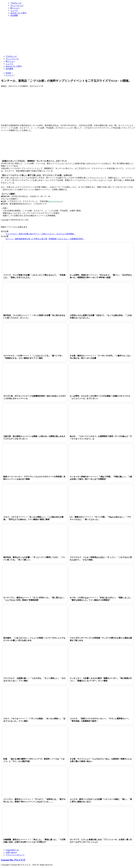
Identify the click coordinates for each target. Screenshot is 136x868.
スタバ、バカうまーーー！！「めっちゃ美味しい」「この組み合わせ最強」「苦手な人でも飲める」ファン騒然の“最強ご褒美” (33, 518)
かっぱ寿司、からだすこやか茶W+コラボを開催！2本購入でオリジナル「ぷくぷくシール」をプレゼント (100, 397)
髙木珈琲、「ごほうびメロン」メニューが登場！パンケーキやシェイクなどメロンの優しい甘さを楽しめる (34, 639)
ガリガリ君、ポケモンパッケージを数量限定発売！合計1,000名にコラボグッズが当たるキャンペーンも (35, 397)
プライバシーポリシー (15, 855)
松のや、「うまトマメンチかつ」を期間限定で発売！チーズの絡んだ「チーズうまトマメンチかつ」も (101, 438)
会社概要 (14, 15)
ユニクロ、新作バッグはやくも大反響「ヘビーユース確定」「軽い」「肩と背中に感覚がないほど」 (101, 800)
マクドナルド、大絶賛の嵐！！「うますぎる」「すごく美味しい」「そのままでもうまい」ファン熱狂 (34, 679)
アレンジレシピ (17, 5)
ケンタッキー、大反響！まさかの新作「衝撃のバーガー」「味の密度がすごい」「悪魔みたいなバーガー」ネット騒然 (101, 679)
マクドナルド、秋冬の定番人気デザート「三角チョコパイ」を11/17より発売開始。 (41, 234)
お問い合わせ (11, 852)
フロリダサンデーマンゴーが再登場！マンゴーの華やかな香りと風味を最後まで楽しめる (101, 639)
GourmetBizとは (12, 850)
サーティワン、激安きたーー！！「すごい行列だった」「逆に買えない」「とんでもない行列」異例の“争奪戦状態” (34, 599)
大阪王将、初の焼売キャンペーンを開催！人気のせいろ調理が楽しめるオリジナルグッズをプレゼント (34, 438)
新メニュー (15, 8)
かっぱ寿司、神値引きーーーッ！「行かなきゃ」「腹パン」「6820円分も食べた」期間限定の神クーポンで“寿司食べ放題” (101, 276)
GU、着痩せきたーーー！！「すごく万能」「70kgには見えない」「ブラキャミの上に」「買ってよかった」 (100, 518)
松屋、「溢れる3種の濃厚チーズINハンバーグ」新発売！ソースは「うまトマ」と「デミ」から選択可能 (34, 760)
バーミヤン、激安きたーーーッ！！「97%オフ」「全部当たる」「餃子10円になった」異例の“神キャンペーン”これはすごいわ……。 (34, 800)
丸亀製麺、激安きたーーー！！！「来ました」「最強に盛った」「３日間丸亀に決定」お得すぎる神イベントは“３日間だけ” (34, 841)
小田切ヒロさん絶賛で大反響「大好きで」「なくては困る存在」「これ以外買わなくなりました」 (101, 317)
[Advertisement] (44, 48)
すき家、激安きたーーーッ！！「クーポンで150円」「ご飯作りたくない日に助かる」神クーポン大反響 (100, 357)
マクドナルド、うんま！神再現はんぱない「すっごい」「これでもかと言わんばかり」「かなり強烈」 (101, 559)
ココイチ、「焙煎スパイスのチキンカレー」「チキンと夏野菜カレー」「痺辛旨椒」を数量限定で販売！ (100, 720)
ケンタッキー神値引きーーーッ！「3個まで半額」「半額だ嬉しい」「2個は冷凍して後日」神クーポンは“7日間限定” (101, 478)
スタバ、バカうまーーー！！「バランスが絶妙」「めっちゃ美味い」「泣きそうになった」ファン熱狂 (34, 720)
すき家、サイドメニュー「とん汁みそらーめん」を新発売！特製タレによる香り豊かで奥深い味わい (101, 760)
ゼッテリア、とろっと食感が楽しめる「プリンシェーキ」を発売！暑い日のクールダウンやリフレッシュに (101, 841)
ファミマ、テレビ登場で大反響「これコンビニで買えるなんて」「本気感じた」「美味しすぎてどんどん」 (34, 276)
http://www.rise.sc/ (55, 201)
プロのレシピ (16, 3)
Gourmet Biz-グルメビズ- (13, 860)
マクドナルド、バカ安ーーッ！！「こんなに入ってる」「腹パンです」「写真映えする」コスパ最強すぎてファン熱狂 (33, 357)
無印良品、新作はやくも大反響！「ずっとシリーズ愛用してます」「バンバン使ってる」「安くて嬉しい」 (34, 559)
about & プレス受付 (18, 13)
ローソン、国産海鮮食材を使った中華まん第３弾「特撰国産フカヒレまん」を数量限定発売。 (45, 239)
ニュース (14, 10)
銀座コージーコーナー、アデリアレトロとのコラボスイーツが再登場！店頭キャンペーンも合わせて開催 (34, 478)
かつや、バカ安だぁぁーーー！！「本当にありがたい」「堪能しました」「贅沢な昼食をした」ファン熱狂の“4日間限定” (101, 599)
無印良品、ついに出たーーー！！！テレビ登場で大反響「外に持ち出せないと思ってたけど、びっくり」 (34, 317)
